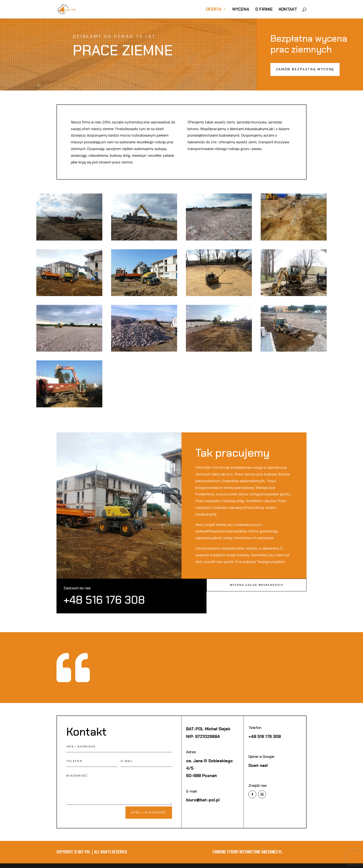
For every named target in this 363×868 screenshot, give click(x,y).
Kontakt (288, 10)
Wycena (241, 10)
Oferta (214, 10)
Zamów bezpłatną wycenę (305, 69)
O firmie (264, 10)
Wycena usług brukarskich (257, 585)
